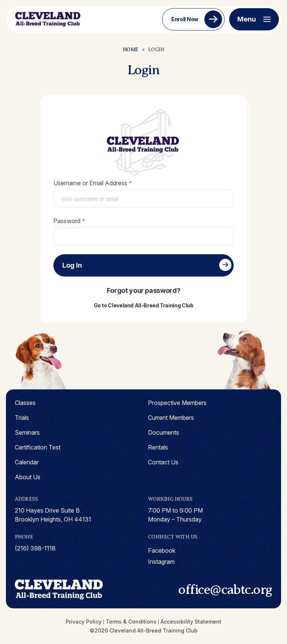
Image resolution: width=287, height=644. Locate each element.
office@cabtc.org (225, 589)
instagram (161, 562)
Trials (22, 418)
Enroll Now (185, 19)
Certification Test (38, 447)
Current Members (171, 418)
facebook (162, 550)
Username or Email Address (90, 183)
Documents (164, 432)
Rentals (158, 447)
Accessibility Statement (191, 622)
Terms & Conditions (131, 622)
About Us (28, 477)
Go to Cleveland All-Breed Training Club (144, 305)
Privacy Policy (84, 622)
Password (67, 221)
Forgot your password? (143, 290)
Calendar (27, 462)
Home (131, 50)
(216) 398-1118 (35, 548)
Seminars (27, 432)
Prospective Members (177, 403)
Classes (25, 403)
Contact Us (163, 462)
